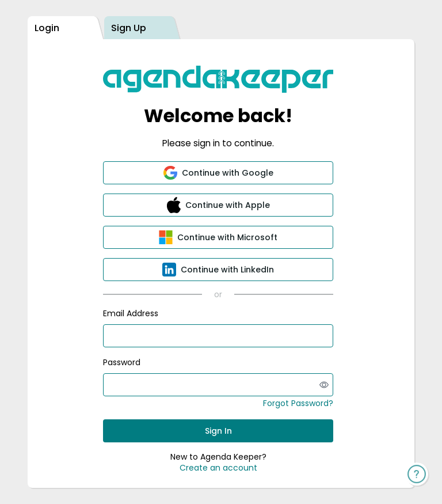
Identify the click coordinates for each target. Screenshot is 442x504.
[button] (218, 173)
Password (122, 362)
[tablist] (221, 28)
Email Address (131, 313)
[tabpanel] (221, 264)
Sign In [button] (218, 431)
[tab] (62, 28)
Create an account (218, 468)
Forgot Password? (298, 403)
